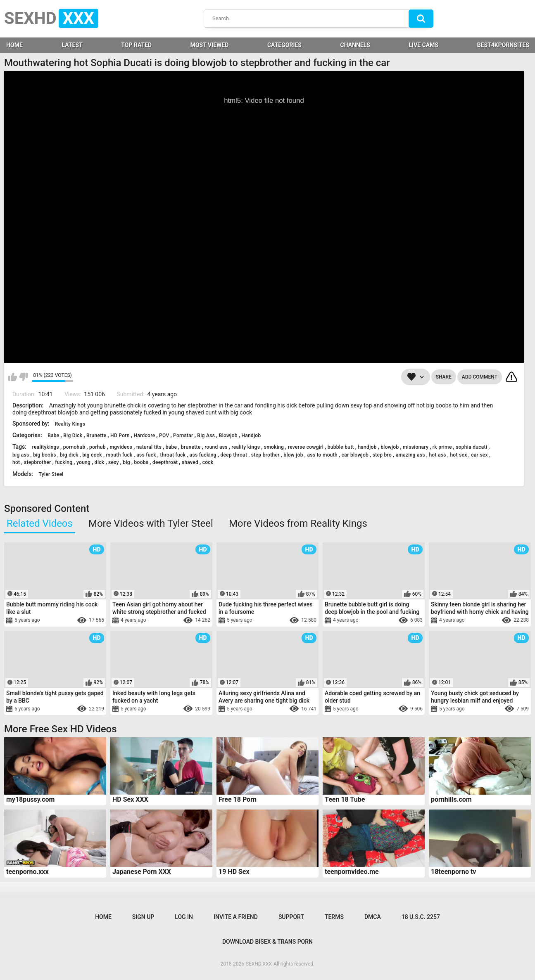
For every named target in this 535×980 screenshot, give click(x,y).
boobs (141, 462)
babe (171, 447)
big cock (92, 455)
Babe (53, 436)
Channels (355, 45)
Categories (284, 45)
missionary (416, 447)
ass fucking (203, 455)
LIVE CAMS (424, 45)
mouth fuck (119, 455)
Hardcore (144, 436)
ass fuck (146, 455)
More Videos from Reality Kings (298, 523)
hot (16, 462)
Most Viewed (210, 45)
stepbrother (38, 462)
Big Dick (73, 436)
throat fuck (173, 455)
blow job (293, 455)
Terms (334, 917)
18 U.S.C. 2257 (421, 917)
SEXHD (51, 18)
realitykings (45, 447)
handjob (367, 447)
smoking (274, 447)
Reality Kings (70, 424)
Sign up (143, 917)
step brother (265, 455)
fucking (64, 462)
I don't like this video (23, 377)
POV (164, 436)
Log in (184, 917)
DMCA (373, 917)
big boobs (45, 455)
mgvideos (121, 447)
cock (208, 462)
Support (291, 917)
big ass (21, 455)
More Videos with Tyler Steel (151, 523)
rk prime (442, 447)
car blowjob (355, 455)
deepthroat (165, 462)
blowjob (390, 447)
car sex (479, 455)
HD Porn (120, 436)
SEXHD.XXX (259, 964)
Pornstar (183, 436)
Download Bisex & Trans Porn (267, 942)
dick (100, 462)
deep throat (234, 455)
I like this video (13, 377)
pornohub (74, 447)
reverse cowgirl (306, 447)
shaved (190, 462)
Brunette (96, 436)
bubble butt (341, 447)
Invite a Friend (236, 917)
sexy (114, 462)
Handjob (251, 436)
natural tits (149, 447)
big (126, 462)
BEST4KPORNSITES (503, 45)
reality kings (246, 447)
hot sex (458, 455)
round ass (216, 447)
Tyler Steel (51, 474)
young (83, 462)
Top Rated (136, 45)
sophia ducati (471, 447)
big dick (69, 455)
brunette (191, 447)
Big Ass (206, 436)
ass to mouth (322, 455)
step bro (382, 455)
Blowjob (228, 436)
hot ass (437, 455)
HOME (14, 45)
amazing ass (410, 455)
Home (103, 917)
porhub (97, 447)
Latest (72, 45)
